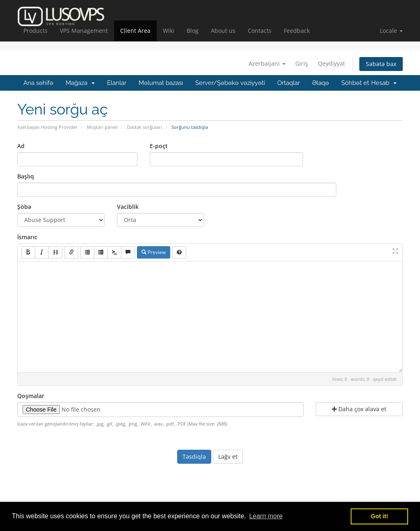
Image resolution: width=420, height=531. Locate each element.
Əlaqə (321, 83)
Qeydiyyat (331, 63)
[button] (391, 31)
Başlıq (26, 176)
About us (223, 31)
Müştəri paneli (102, 127)
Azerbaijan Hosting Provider (47, 127)
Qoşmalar (31, 396)
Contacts (260, 31)
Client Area (135, 31)
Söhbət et (355, 83)
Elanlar (117, 83)
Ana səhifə (38, 83)
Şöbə (24, 207)
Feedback (297, 31)
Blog (193, 31)
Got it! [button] (379, 516)
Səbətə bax (381, 64)
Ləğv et (228, 457)
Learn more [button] (266, 516)
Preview (154, 252)
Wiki (169, 31)
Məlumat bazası (161, 83)
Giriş (302, 63)
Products (35, 31)
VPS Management (84, 31)
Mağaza (80, 83)
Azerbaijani (267, 63)
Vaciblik (128, 207)
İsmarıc (27, 237)
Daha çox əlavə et (359, 409)
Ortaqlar (289, 83)
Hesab (384, 83)
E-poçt (159, 146)
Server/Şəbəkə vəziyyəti (230, 83)
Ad (21, 146)
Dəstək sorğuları (145, 127)
